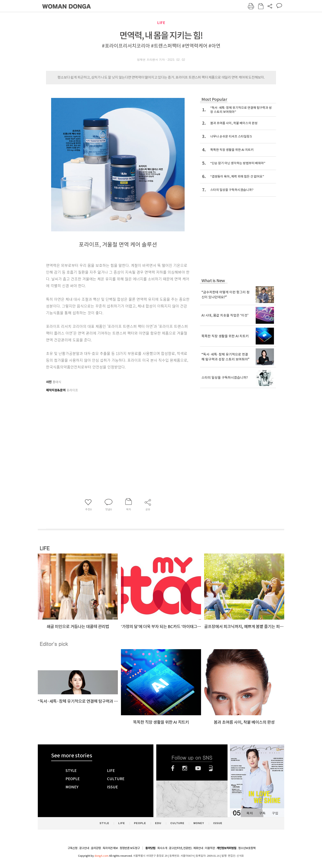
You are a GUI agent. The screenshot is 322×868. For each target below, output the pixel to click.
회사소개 (162, 848)
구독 (262, 813)
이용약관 (210, 848)
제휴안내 (198, 848)
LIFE (161, 23)
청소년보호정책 (247, 848)
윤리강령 (96, 848)
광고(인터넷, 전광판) (180, 848)
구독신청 (72, 848)
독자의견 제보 (110, 848)
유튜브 (198, 768)
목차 (250, 813)
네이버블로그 (211, 768)
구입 (275, 813)
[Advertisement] (108, 434)
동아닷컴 (150, 848)
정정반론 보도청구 (130, 848)
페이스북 (173, 768)
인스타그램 (185, 768)
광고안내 (84, 848)
